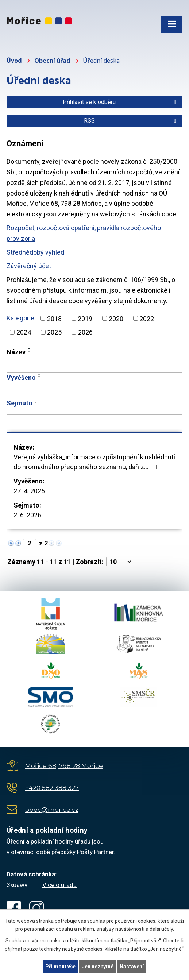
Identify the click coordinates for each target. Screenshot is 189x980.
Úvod (14, 61)
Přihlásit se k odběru (121, 102)
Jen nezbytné (98, 967)
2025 (54, 332)
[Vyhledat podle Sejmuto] (94, 422)
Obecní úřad (52, 61)
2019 (85, 318)
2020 (116, 318)
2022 (147, 318)
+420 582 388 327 (52, 788)
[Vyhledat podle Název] (94, 365)
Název (16, 352)
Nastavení (132, 967)
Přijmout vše (60, 967)
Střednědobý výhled (35, 252)
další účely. (162, 929)
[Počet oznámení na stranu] (119, 562)
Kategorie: (21, 318)
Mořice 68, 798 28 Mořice (64, 766)
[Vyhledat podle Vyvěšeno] (94, 394)
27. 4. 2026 (29, 491)
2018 (54, 318)
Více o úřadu (59, 885)
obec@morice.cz (52, 810)
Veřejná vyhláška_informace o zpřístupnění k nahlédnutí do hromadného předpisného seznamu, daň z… (94, 462)
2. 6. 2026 (27, 515)
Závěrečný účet (29, 266)
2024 (24, 332)
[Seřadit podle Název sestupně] (30, 351)
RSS (131, 121)
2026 (85, 332)
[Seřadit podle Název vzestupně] (30, 348)
